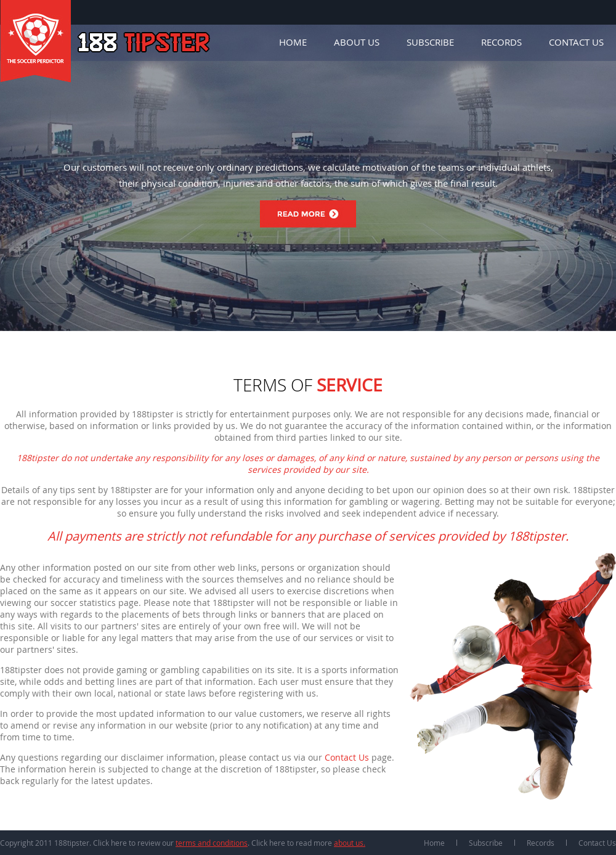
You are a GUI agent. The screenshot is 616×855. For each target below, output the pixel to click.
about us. (350, 843)
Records (501, 42)
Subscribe (430, 42)
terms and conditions (212, 843)
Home (293, 42)
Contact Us (576, 42)
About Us (357, 42)
